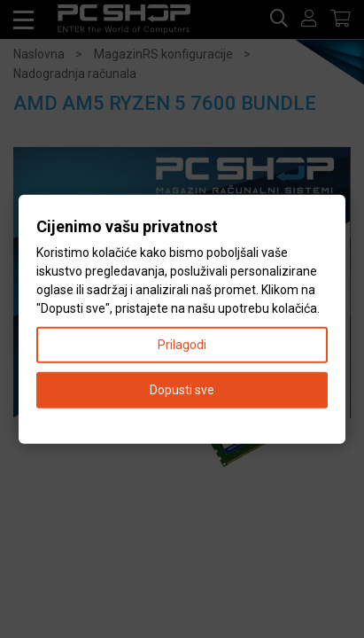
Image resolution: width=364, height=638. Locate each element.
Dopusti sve (182, 389)
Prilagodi (182, 344)
